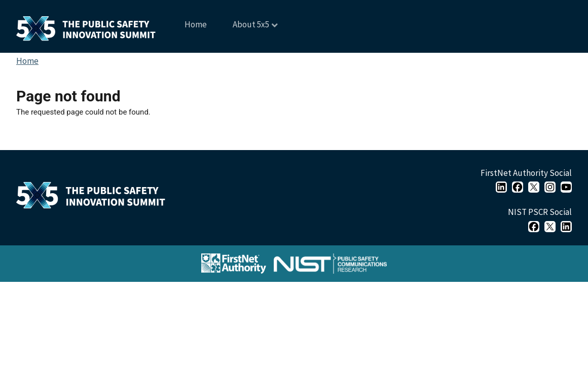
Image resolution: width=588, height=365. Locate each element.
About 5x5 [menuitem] (250, 28)
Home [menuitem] (196, 24)
